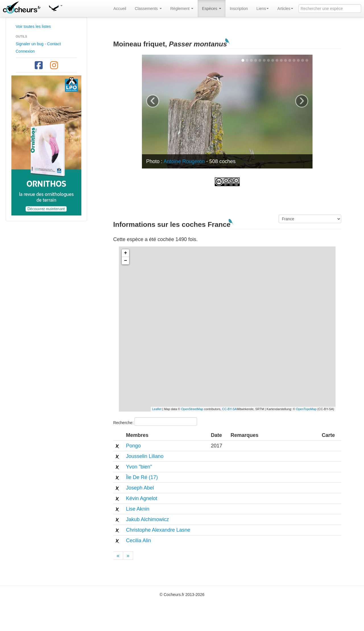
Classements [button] (148, 9)
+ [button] (126, 253)
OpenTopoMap (306, 409)
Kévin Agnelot (142, 498)
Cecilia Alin (138, 540)
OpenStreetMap (192, 409)
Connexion (25, 51)
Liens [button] (263, 9)
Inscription (239, 9)
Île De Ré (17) (142, 477)
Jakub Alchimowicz (147, 519)
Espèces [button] (212, 9)
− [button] (126, 261)
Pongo (133, 446)
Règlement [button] (182, 9)
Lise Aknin (138, 509)
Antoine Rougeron (184, 161)
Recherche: (155, 422)
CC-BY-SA (229, 409)
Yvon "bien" (139, 467)
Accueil (120, 9)
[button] (55, 7)
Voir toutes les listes (33, 26)
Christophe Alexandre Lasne (158, 530)
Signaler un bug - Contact (38, 44)
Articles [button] (285, 9)
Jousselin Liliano (145, 456)
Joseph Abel (140, 488)
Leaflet (157, 409)
